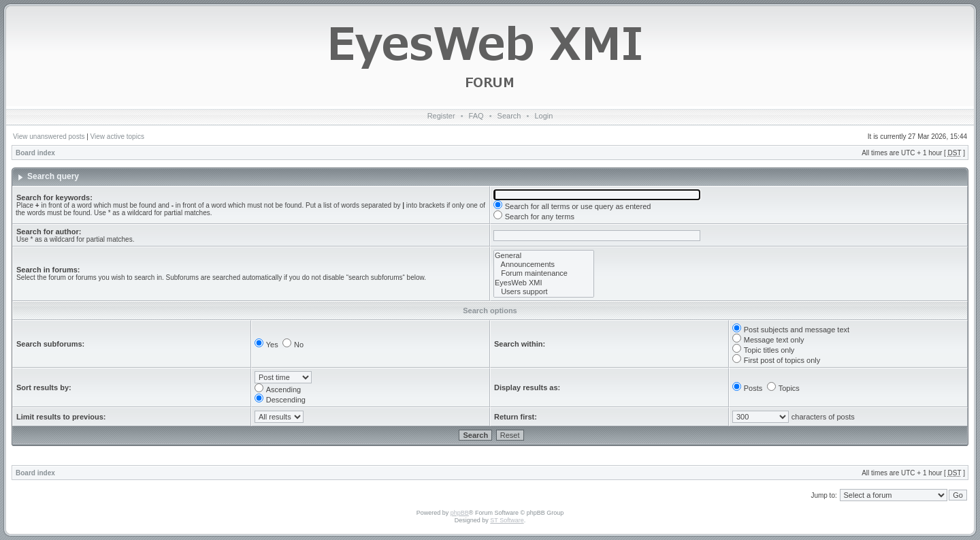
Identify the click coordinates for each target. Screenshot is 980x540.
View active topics (117, 137)
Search (509, 116)
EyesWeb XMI (544, 283)
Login (543, 116)
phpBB (460, 513)
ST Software (507, 520)
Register (441, 116)
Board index (35, 153)
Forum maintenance (544, 273)
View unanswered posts (49, 137)
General (544, 256)
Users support (544, 292)
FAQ (476, 116)
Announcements (544, 265)
